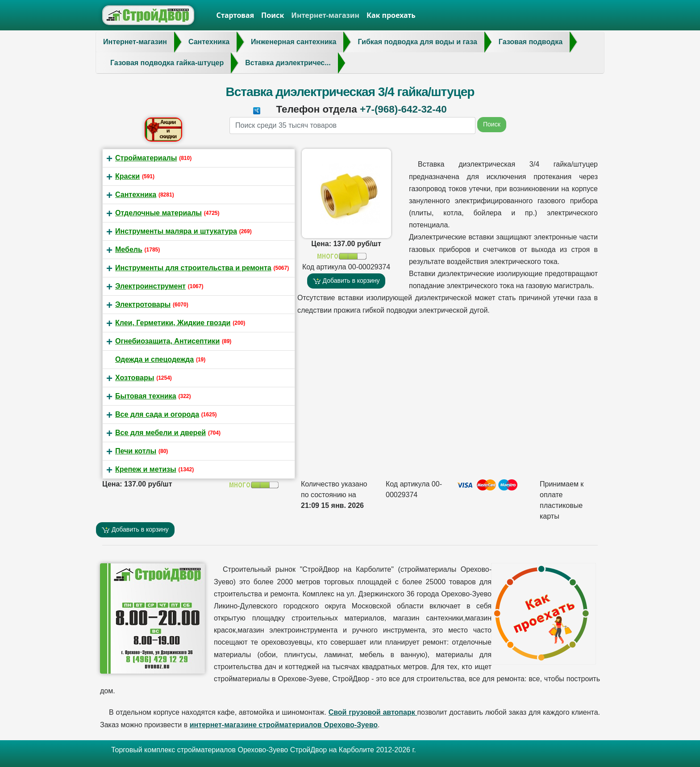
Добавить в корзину (346, 281)
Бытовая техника (146, 396)
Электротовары (143, 304)
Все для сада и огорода (157, 414)
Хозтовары (135, 378)
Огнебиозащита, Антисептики (167, 341)
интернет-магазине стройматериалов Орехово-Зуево (284, 725)
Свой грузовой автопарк (373, 712)
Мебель (129, 249)
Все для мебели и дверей (160, 433)
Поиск (273, 15)
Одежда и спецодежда (154, 359)
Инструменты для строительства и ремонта (193, 268)
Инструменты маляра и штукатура (176, 231)
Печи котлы (136, 451)
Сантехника (136, 195)
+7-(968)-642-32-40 (403, 109)
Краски (127, 176)
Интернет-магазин (325, 15)
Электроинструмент (150, 286)
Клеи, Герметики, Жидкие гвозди (173, 323)
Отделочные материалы (158, 213)
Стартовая (235, 15)
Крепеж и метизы (146, 469)
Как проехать (391, 15)
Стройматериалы (146, 158)
